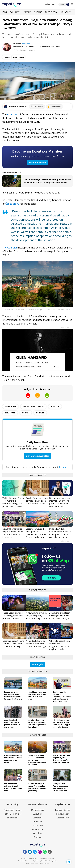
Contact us (38, 818)
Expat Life (66, 12)
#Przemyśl (10, 413)
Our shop (38, 833)
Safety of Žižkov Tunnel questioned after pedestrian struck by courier (60, 787)
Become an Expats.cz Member (37, 151)
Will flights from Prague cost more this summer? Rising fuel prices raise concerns (13, 502)
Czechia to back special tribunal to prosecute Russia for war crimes (13, 724)
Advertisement (67, 327)
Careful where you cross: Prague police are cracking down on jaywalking (37, 724)
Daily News (15, 12)
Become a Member (38, 162)
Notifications (54, 107)
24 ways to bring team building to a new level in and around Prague (60, 616)
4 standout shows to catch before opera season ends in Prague (36, 644)
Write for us (38, 829)
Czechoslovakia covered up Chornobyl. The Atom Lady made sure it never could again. (62, 697)
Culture (38, 12)
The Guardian (10, 248)
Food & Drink (52, 12)
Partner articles (38, 590)
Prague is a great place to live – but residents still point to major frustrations (13, 695)
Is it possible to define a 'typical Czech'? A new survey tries (13, 787)
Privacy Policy (62, 814)
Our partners (38, 822)
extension (13, 114)
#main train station (33, 407)
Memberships (37, 810)
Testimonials (37, 825)
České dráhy (12, 204)
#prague (55, 407)
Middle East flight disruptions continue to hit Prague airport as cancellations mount (60, 533)
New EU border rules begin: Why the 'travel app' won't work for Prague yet (13, 533)
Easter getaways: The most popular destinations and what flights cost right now (36, 533)
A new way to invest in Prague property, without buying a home (37, 616)
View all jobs (38, 664)
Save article (37, 107)
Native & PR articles (13, 814)
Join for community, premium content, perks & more (38, 156)
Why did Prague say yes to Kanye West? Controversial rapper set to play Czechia (61, 724)
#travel (40, 413)
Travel (7, 57)
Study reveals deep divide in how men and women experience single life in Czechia (37, 760)
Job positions (12, 818)
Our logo (37, 837)
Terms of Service (63, 810)
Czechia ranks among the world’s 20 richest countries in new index (37, 695)
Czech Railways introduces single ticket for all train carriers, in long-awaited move (47, 181)
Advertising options (13, 810)
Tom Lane (26, 44)
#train (26, 413)
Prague (27, 12)
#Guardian (10, 407)
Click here (64, 467)
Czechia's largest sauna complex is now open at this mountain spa (37, 501)
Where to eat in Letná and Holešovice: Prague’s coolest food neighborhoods (59, 645)
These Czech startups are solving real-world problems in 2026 (12, 616)
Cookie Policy (63, 818)
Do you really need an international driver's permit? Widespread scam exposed (60, 502)
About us (37, 814)
